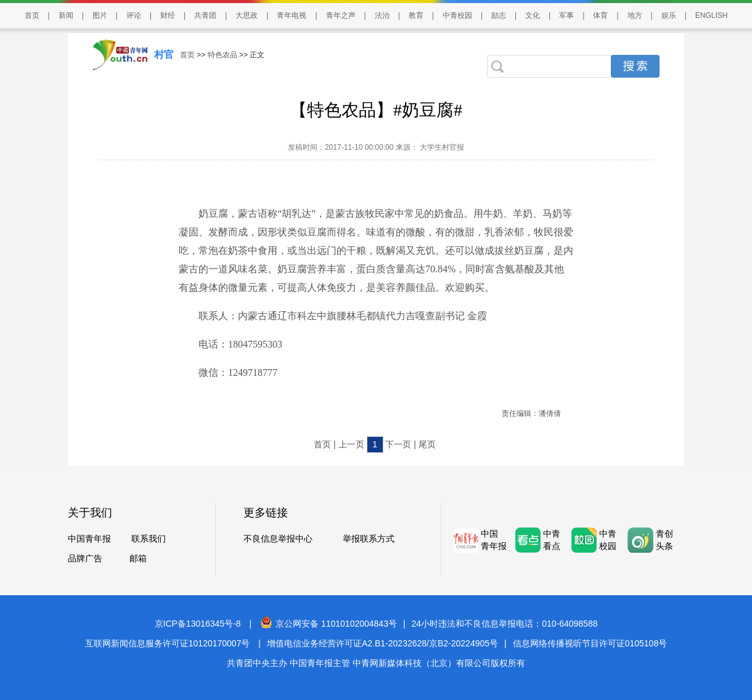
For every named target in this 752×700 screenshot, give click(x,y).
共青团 (205, 15)
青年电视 (292, 15)
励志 (499, 15)
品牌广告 (85, 558)
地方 (635, 15)
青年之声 (341, 15)
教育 (416, 15)
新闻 (66, 15)
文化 (533, 15)
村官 (164, 55)
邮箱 (138, 558)
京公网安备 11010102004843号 (329, 624)
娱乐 (669, 15)
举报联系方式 (369, 539)
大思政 (247, 15)
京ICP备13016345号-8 (198, 624)
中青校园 (457, 15)
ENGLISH (712, 15)
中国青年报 (89, 539)
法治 (382, 15)
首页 (32, 15)
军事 (566, 15)
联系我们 (149, 539)
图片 (100, 15)
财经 (168, 15)
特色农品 (223, 55)
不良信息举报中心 (278, 539)
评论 (134, 15)
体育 (600, 15)
